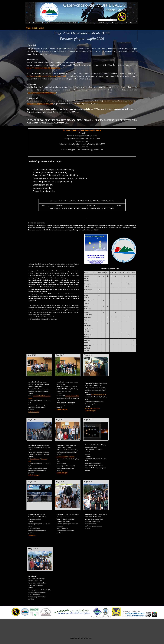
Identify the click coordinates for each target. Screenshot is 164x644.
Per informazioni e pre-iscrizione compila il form (82, 130)
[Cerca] (106, 20)
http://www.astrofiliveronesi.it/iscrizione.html (43, 68)
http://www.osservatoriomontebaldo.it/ (42, 93)
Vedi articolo (32, 535)
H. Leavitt (44, 459)
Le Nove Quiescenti (62, 457)
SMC (30, 461)
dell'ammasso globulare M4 (99, 395)
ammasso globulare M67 (72, 396)
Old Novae (72, 457)
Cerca (115, 20)
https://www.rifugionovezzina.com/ (40, 104)
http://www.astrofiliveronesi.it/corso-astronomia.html (46, 76)
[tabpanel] (82, 36)
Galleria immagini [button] (34, 412)
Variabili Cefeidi (35, 459)
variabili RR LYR (38, 396)
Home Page (32, 23)
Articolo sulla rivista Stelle (92, 408)
